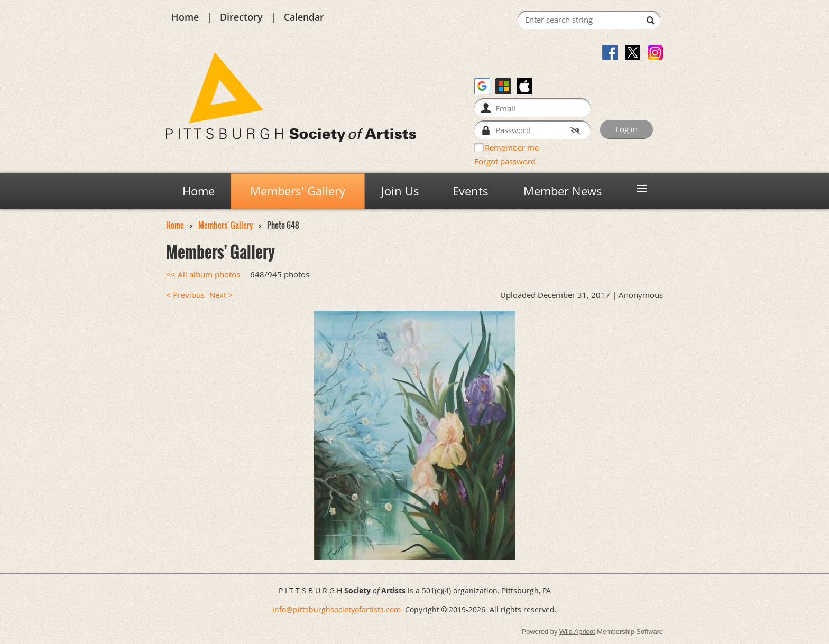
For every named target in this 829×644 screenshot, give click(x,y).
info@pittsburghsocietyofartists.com (337, 609)
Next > (221, 295)
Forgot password (505, 161)
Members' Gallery (225, 225)
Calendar (304, 17)
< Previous (185, 295)
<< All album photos (203, 274)
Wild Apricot (577, 632)
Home (185, 17)
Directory (241, 17)
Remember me (512, 147)
